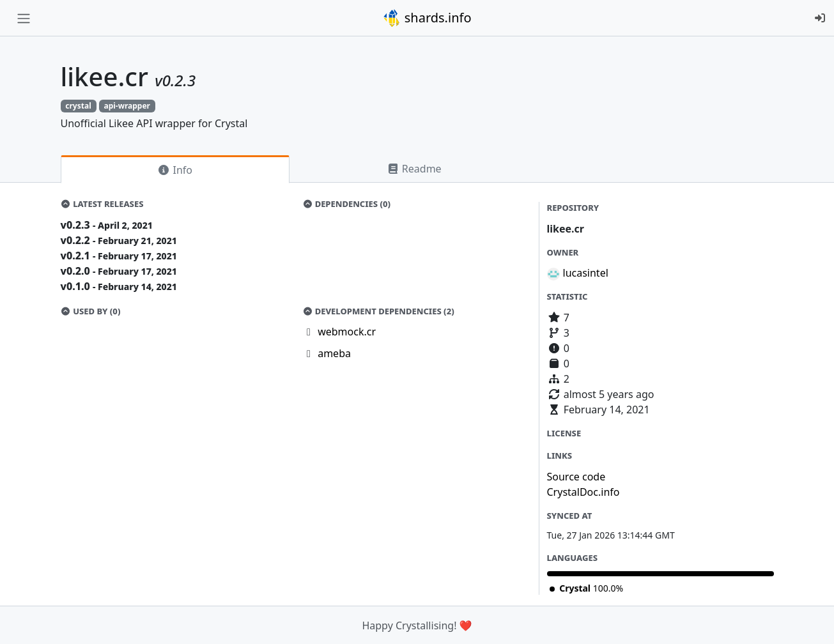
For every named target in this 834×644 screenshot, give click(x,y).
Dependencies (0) (346, 204)
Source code (576, 477)
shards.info (427, 18)
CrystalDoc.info (583, 492)
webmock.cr (347, 332)
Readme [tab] (414, 169)
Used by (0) (91, 311)
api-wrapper (127, 106)
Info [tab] (175, 170)
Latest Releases (102, 204)
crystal (78, 106)
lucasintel (586, 273)
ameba (334, 353)
